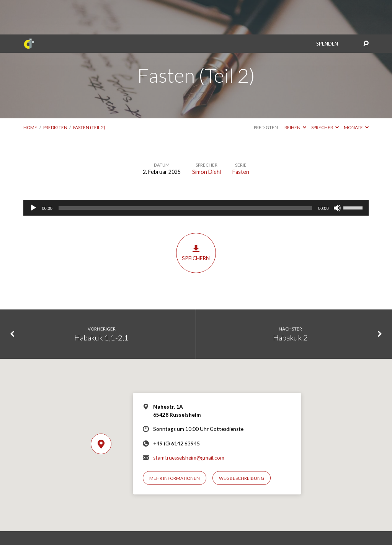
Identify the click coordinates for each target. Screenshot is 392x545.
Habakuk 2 (290, 303)
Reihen (295, 93)
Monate (356, 93)
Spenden (327, 9)
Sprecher (325, 93)
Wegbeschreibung (242, 444)
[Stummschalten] (337, 173)
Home (30, 93)
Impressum (181, 524)
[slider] (185, 173)
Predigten (55, 93)
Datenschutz (209, 524)
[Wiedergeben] (33, 173)
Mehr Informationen (175, 444)
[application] (196, 173)
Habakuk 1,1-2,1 (101, 303)
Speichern (196, 218)
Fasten (241, 137)
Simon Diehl (207, 137)
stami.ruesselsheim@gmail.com (189, 423)
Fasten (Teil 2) (89, 93)
